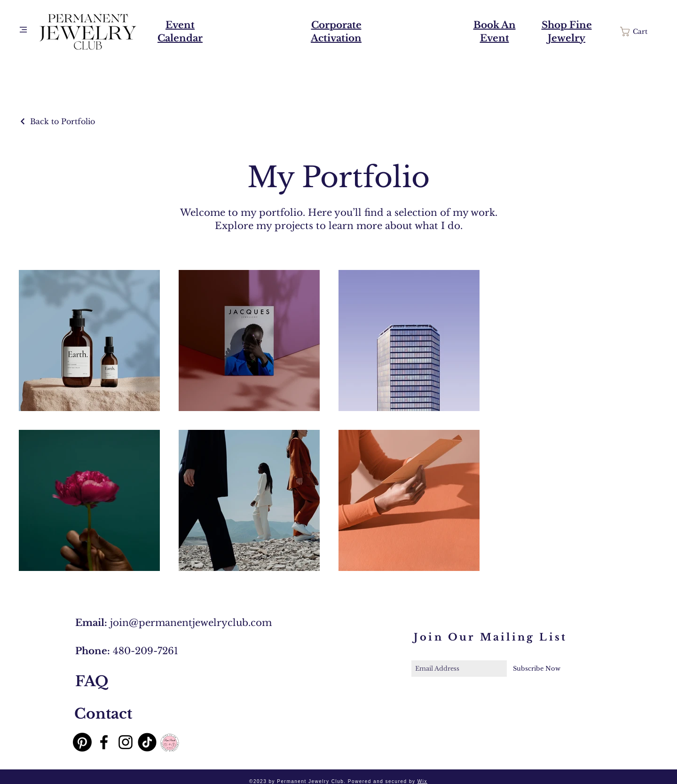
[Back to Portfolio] (57, 121)
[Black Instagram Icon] (126, 742)
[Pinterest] (82, 742)
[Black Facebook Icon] (104, 742)
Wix (422, 781)
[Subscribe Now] (537, 669)
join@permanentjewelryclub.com (191, 623)
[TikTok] (147, 742)
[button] (23, 30)
